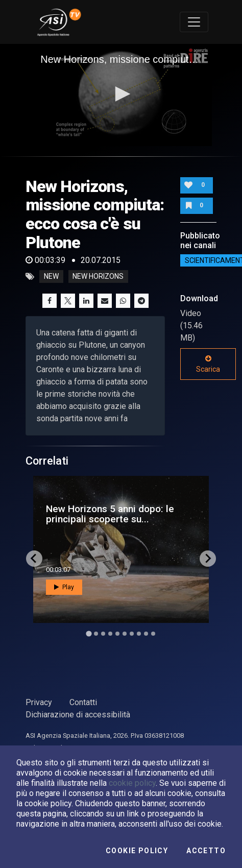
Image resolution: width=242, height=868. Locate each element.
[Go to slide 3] (103, 634)
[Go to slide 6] (125, 634)
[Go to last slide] (34, 559)
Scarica (208, 364)
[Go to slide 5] (117, 634)
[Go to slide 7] (132, 634)
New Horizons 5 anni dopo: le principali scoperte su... (110, 514)
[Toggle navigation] (194, 22)
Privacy (39, 702)
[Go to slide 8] (139, 634)
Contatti (83, 702)
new (51, 277)
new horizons (98, 277)
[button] (121, 94)
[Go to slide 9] (146, 634)
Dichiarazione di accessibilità (78, 715)
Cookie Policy (137, 851)
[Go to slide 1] (89, 633)
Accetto (206, 851)
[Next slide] (208, 559)
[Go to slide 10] (153, 634)
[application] (121, 95)
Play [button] (64, 587)
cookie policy (132, 783)
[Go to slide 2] (96, 634)
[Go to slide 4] (110, 634)
